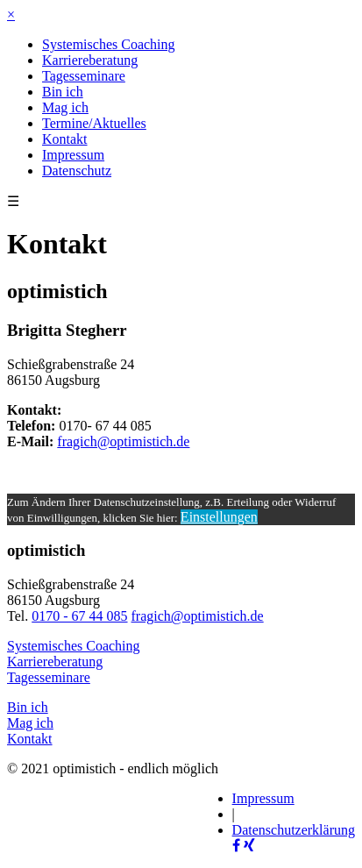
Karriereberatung (90, 60)
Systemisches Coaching (109, 44)
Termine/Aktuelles (94, 123)
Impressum (73, 155)
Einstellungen (219, 517)
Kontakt (65, 139)
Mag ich (65, 107)
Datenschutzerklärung (294, 830)
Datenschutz (77, 171)
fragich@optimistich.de (123, 441)
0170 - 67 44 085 (79, 616)
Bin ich (63, 92)
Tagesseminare (84, 76)
